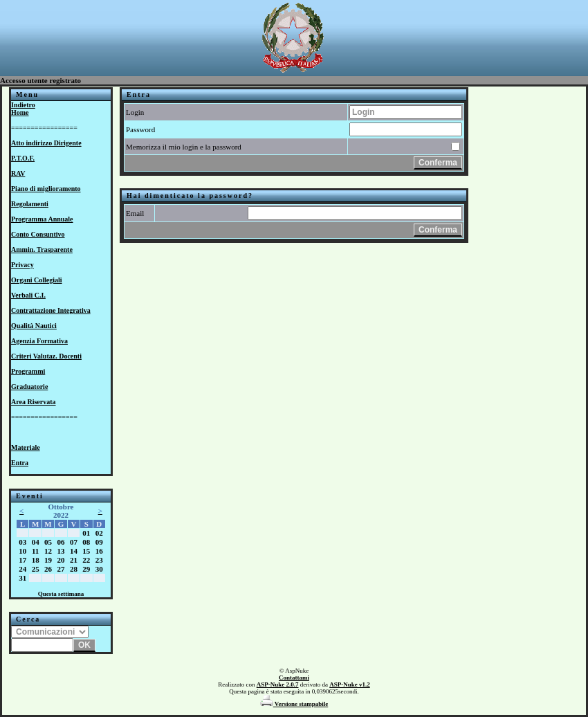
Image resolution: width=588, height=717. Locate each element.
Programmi (28, 371)
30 (99, 569)
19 (48, 560)
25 (36, 569)
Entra (20, 463)
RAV (18, 173)
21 (74, 560)
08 (86, 542)
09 (99, 542)
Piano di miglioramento (46, 189)
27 (61, 569)
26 (48, 569)
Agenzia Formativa (39, 341)
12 (48, 551)
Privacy (22, 265)
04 (36, 542)
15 (86, 551)
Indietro (23, 105)
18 (36, 560)
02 (99, 533)
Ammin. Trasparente (42, 249)
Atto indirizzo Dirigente (46, 143)
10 (22, 551)
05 (48, 542)
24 (22, 569)
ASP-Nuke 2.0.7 (278, 684)
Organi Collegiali (37, 280)
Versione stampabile (294, 704)
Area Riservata (34, 402)
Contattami (294, 678)
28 (74, 569)
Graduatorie (29, 387)
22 (86, 560)
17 (22, 560)
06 (61, 542)
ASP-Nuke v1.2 (350, 684)
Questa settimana (61, 594)
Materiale (26, 447)
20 (61, 560)
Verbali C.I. (28, 295)
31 (22, 578)
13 (61, 551)
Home (20, 112)
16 (99, 551)
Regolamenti (30, 204)
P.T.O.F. (23, 158)
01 (86, 533)
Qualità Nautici (34, 326)
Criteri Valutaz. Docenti (46, 356)
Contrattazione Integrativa (51, 310)
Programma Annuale (42, 219)
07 (74, 542)
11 (35, 551)
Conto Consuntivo (38, 234)
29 (86, 569)
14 (74, 551)
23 (99, 560)
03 (22, 542)
